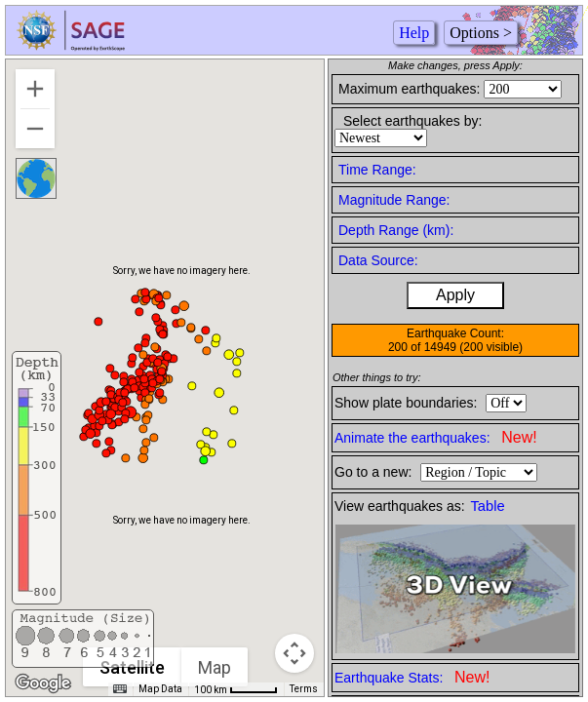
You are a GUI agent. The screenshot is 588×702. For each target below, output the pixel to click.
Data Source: (378, 260)
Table (488, 506)
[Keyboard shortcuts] (120, 689)
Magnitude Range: (394, 200)
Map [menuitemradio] (216, 667)
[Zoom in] (35, 89)
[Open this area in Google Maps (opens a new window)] (43, 683)
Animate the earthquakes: (436, 437)
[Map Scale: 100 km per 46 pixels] (236, 689)
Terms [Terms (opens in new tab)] (304, 689)
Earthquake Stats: (412, 677)
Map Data (160, 689)
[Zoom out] (35, 129)
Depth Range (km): (396, 230)
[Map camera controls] (294, 653)
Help (414, 33)
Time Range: (377, 170)
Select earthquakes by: (412, 121)
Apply (455, 295)
